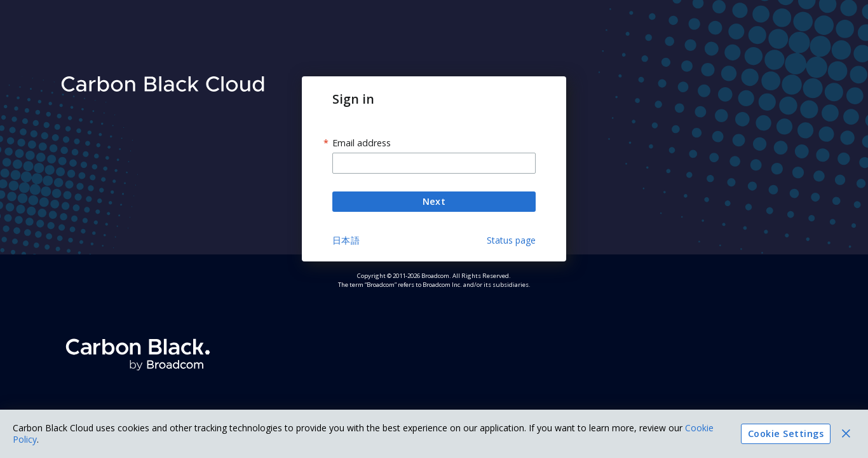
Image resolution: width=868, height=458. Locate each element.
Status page (511, 240)
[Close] (846, 434)
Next (434, 202)
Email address (362, 143)
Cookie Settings (786, 434)
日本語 (346, 240)
